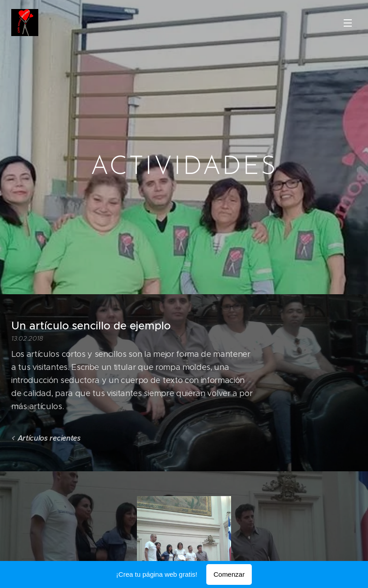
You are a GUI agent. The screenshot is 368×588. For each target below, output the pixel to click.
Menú (348, 23)
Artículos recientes (49, 438)
